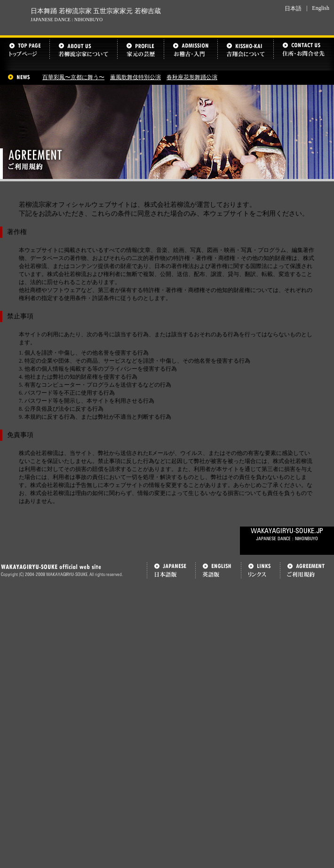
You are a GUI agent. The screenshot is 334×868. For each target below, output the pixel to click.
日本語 (293, 8)
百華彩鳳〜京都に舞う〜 (73, 77)
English (321, 8)
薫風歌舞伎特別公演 (135, 77)
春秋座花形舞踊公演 (192, 77)
